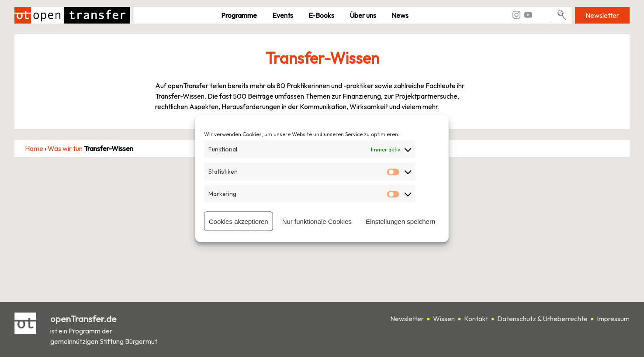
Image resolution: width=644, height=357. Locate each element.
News (400, 15)
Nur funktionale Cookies (317, 221)
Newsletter (602, 15)
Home (34, 148)
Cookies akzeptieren (239, 221)
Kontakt (476, 319)
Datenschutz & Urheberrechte (542, 319)
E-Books (321, 15)
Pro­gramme (239, 15)
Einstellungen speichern (400, 221)
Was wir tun (65, 148)
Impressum (613, 319)
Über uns (363, 15)
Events (283, 15)
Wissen (444, 319)
